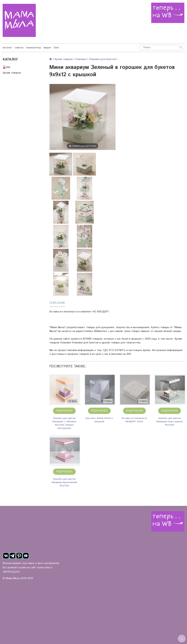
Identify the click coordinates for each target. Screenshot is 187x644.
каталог (7, 48)
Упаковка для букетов (102, 59)
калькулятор (34, 48)
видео (47, 48)
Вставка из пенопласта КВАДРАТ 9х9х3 (134, 420)
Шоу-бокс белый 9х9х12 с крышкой (99, 420)
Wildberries (100, 331)
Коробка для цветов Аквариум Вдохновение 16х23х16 (64, 482)
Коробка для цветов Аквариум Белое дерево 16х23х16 (170, 422)
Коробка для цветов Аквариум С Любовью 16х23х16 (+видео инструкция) (64, 423)
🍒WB (6, 67)
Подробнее (64, 411)
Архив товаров (12, 73)
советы (19, 48)
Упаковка (81, 59)
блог (56, 48)
